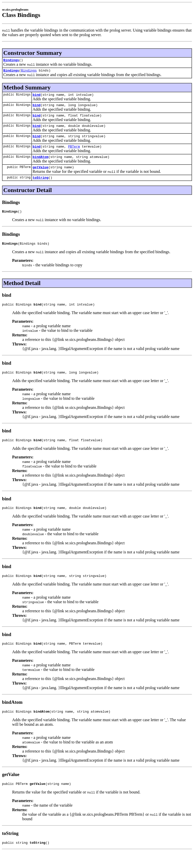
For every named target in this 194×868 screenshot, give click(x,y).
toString (40, 186)
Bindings (11, 61)
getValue (40, 175)
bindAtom (40, 163)
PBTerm (74, 152)
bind (37, 97)
